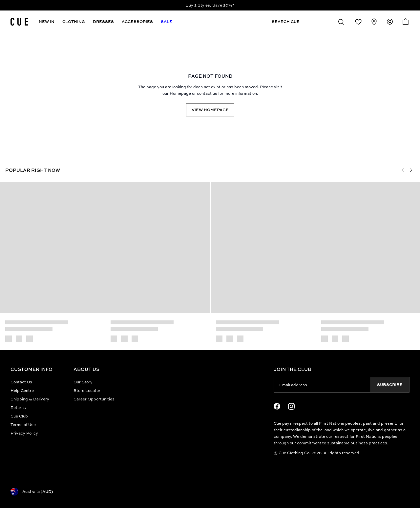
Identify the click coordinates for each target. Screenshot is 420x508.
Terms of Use (23, 425)
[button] (341, 22)
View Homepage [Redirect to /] (210, 110)
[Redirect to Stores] (374, 22)
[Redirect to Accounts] (390, 22)
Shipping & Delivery (30, 399)
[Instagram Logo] (291, 406)
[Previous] (403, 170)
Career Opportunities (94, 399)
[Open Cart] (406, 22)
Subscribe (390, 385)
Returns (18, 407)
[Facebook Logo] (277, 406)
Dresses (103, 21)
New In (47, 21)
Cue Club (19, 416)
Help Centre (22, 390)
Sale (167, 21)
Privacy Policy (24, 433)
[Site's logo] (19, 22)
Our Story (83, 382)
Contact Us (21, 382)
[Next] (411, 170)
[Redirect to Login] (358, 22)
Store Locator (87, 390)
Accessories (137, 21)
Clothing (74, 21)
